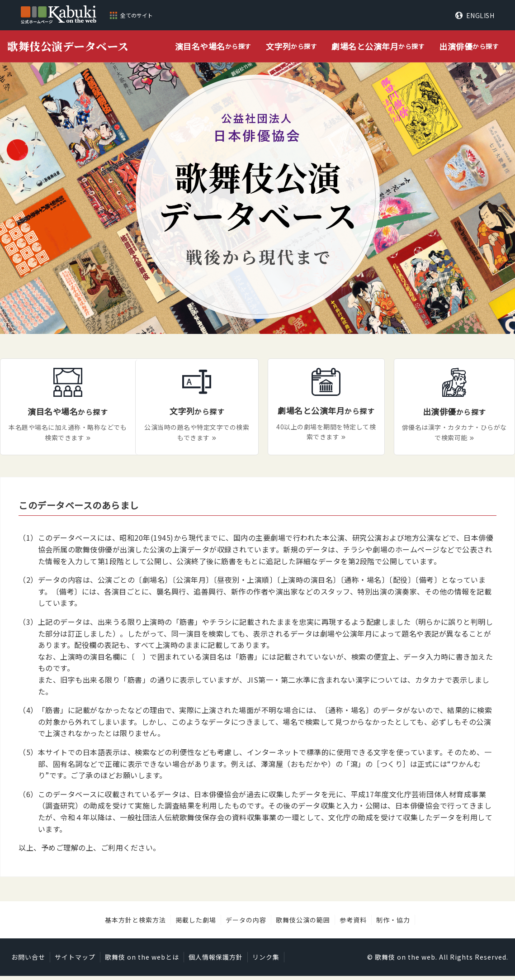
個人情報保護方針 (216, 961)
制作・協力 (393, 924)
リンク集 (266, 961)
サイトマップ (75, 961)
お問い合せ (28, 961)
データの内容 (246, 924)
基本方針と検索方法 (135, 924)
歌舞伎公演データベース (68, 46)
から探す (213, 46)
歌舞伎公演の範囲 (303, 924)
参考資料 (353, 924)
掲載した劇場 (196, 924)
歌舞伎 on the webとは (142, 961)
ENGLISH (480, 15)
